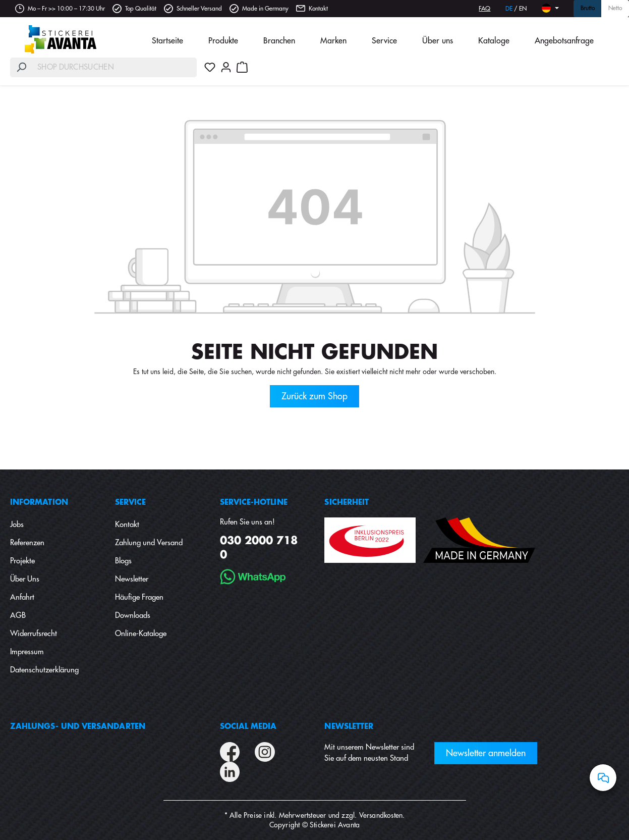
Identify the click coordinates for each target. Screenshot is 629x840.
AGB (18, 616)
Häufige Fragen (139, 597)
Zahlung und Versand (149, 543)
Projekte (22, 561)
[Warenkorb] (242, 67)
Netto (615, 9)
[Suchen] (21, 67)
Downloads (133, 616)
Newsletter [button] (349, 727)
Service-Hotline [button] (254, 503)
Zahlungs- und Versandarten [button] (78, 727)
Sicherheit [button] (347, 503)
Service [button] (131, 503)
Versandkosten (381, 815)
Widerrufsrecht (34, 634)
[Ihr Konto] (226, 67)
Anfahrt (22, 597)
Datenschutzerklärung (44, 670)
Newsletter (132, 579)
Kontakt (318, 9)
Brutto (588, 9)
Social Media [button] (248, 727)
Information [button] (39, 503)
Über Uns (25, 579)
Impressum (27, 652)
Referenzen (27, 543)
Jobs (17, 525)
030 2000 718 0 (259, 548)
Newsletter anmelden (486, 753)
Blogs (123, 561)
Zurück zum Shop (314, 396)
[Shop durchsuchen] (115, 67)
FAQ (484, 9)
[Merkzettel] (210, 67)
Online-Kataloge (141, 634)
